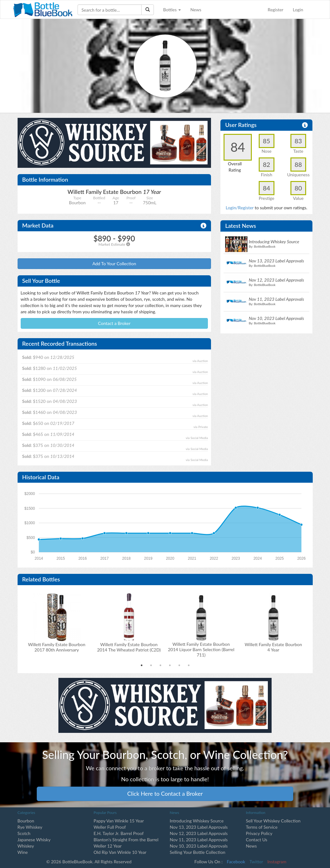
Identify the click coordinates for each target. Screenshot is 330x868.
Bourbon (26, 821)
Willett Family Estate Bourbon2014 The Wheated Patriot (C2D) (129, 647)
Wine (23, 852)
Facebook (236, 862)
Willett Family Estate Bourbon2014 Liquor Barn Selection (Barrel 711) (201, 649)
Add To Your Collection (114, 264)
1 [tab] (142, 665)
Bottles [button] (172, 10)
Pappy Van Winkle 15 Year (119, 821)
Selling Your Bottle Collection (198, 852)
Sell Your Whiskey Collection (273, 821)
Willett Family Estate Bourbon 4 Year (273, 647)
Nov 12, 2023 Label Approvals (199, 833)
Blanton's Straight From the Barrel (126, 840)
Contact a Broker (114, 323)
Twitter (256, 862)
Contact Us (257, 840)
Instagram (277, 862)
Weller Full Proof (110, 827)
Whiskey (26, 846)
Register (276, 10)
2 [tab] (151, 665)
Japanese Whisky (34, 840)
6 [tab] (189, 665)
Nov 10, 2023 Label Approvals (199, 846)
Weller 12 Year (108, 846)
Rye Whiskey (30, 827)
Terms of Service (262, 827)
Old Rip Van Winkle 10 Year (120, 852)
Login (298, 10)
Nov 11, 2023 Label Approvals (199, 840)
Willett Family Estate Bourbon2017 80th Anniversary (57, 647)
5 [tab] (179, 665)
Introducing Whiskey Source (197, 821)
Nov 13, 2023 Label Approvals (199, 827)
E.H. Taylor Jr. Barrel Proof (119, 833)
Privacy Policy (259, 833)
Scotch (24, 833)
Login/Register (240, 208)
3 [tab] (160, 665)
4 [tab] (170, 665)
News (196, 10)
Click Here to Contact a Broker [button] (165, 794)
